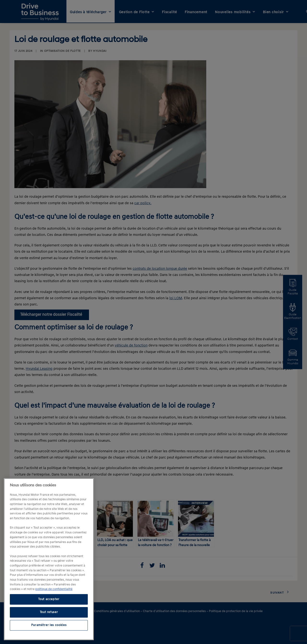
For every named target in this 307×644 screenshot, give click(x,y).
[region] (49, 559)
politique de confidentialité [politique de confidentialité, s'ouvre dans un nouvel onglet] (54, 589)
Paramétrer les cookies (49, 625)
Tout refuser (49, 612)
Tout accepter (49, 599)
